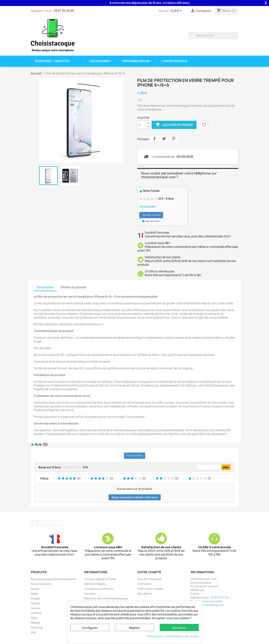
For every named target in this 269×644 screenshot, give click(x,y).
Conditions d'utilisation (99, 589)
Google (35, 598)
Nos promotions (41, 584)
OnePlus (36, 613)
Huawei (35, 603)
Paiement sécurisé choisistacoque (106, 598)
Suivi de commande (150, 579)
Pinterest (174, 139)
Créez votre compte (150, 589)
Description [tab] (45, 287)
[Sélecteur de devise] (177, 11)
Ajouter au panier (174, 125)
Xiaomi (35, 589)
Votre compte (149, 572)
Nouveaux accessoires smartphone (54, 579)
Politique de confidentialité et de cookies (173, 636)
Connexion (144, 584)
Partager (154, 139)
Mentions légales (95, 584)
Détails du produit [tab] (73, 287)
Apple (34, 594)
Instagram (60, 523)
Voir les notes (147, 206)
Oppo (34, 618)
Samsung (37, 627)
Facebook (35, 523)
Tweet (164, 139)
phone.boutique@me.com (207, 605)
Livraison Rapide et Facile (100, 579)
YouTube (51, 523)
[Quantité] (142, 125)
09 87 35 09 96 (64, 11)
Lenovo (35, 608)
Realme (35, 623)
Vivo (33, 632)
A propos (90, 594)
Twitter (43, 523)
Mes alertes (145, 594)
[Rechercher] (213, 35)
